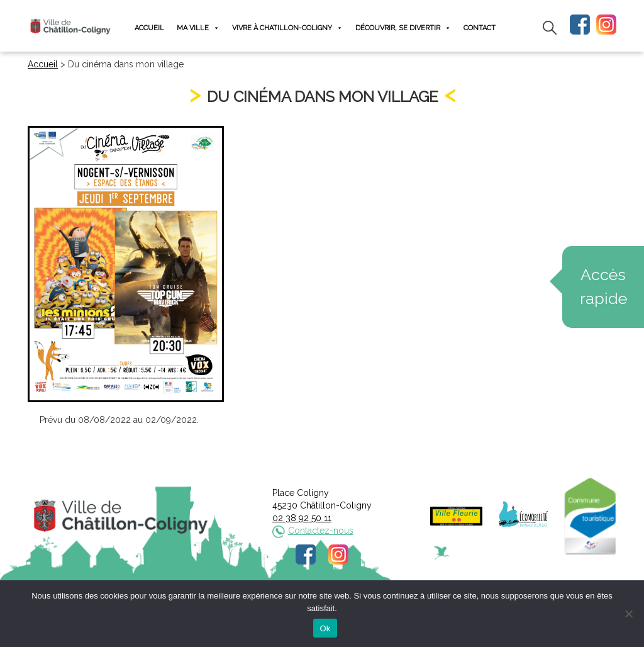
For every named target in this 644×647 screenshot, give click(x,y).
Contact (480, 28)
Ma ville (198, 28)
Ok (325, 628)
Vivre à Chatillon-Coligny (287, 28)
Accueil (149, 28)
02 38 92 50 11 (302, 518)
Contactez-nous (321, 531)
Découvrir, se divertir (403, 28)
